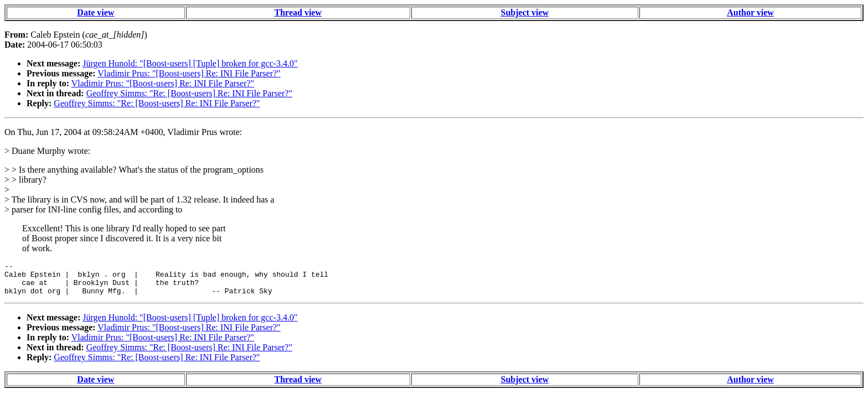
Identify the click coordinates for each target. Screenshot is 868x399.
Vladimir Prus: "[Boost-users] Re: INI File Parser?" (189, 73)
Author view (750, 12)
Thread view (298, 12)
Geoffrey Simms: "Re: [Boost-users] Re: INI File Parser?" (189, 93)
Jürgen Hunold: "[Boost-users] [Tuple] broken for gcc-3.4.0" (190, 63)
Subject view (525, 12)
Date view (95, 12)
